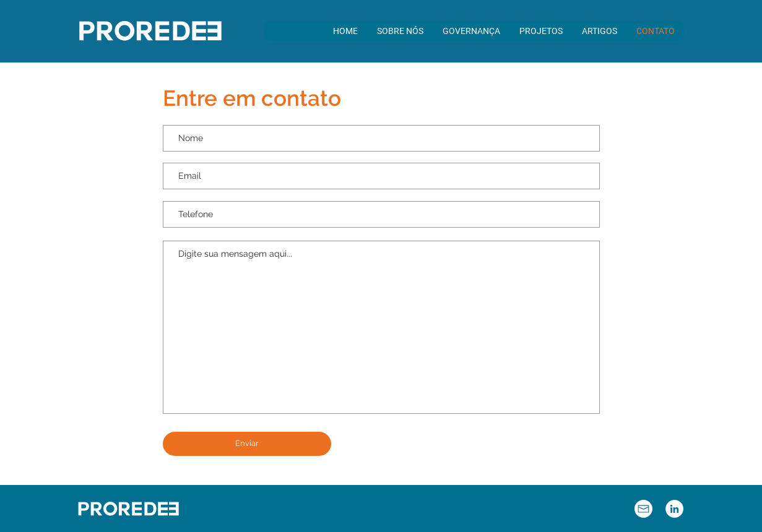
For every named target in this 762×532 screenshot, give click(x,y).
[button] (400, 31)
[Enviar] (247, 444)
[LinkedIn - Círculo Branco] (674, 509)
